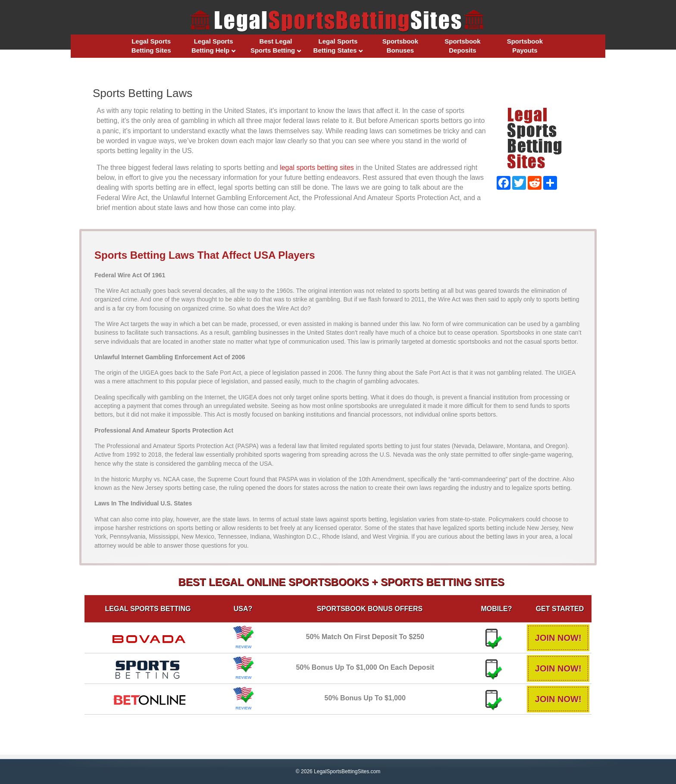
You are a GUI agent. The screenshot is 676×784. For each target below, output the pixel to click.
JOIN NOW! (557, 638)
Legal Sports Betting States (336, 46)
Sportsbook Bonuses (400, 46)
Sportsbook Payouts (525, 46)
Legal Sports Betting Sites (151, 46)
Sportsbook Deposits (462, 46)
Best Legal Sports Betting (273, 46)
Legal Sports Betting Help (212, 46)
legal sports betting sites (317, 168)
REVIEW (243, 647)
